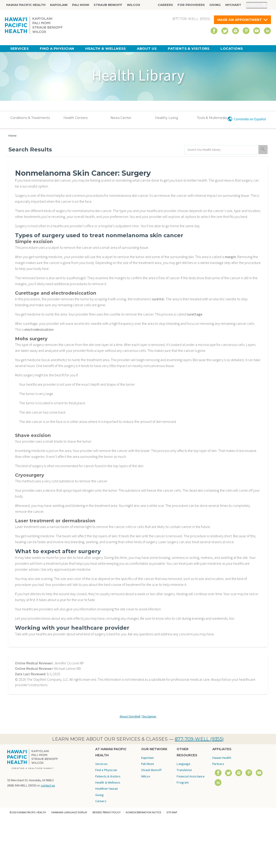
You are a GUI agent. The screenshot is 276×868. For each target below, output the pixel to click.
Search (255, 5)
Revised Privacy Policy (107, 812)
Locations (232, 48)
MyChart (233, 5)
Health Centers (75, 118)
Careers (165, 5)
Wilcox (133, 5)
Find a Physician (57, 48)
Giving (215, 5)
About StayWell (130, 716)
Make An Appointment (240, 20)
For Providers (191, 5)
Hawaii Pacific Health (26, 5)
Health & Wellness (106, 48)
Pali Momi (81, 5)
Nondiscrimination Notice (143, 812)
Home (13, 136)
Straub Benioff (108, 5)
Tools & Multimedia (212, 118)
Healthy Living (167, 118)
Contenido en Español (250, 119)
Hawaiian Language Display (69, 812)
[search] (221, 150)
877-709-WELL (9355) (199, 739)
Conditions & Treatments (30, 118)
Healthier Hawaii (107, 789)
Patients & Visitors (189, 48)
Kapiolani (59, 5)
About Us (147, 48)
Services (20, 48)
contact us (48, 785)
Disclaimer (149, 716)
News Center (121, 118)
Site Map (172, 812)
